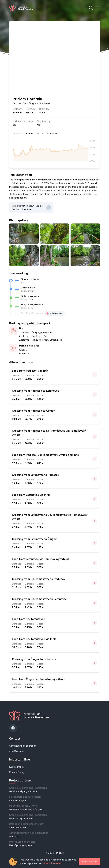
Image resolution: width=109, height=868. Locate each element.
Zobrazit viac (54, 313)
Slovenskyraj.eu (17, 800)
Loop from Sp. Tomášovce (28, 619)
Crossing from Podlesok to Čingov (33, 411)
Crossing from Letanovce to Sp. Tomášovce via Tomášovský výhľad (50, 517)
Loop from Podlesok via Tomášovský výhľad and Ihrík (45, 455)
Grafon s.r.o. (15, 836)
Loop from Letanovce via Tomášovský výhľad (40, 559)
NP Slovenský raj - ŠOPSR (23, 791)
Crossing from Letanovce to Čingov (34, 539)
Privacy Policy (17, 772)
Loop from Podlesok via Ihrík (30, 371)
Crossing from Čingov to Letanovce (34, 659)
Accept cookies (89, 861)
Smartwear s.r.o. (18, 827)
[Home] (21, 8)
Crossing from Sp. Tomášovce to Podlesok (39, 579)
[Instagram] (13, 728)
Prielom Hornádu (21, 209)
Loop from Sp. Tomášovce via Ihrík (34, 639)
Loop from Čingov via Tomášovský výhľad (38, 679)
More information (52, 863)
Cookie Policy (17, 767)
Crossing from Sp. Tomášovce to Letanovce (39, 599)
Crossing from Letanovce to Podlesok (36, 475)
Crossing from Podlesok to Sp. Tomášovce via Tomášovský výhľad (49, 433)
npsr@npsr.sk (17, 751)
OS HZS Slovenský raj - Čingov (26, 809)
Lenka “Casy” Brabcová (22, 818)
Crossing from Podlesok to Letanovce (36, 391)
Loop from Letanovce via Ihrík (31, 495)
